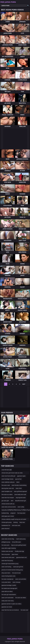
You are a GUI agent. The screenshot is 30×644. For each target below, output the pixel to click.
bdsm (18, 482)
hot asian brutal (16, 573)
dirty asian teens (6, 573)
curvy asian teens (6, 582)
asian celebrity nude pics (8, 482)
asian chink (19, 488)
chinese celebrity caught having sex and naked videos (14, 520)
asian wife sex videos (7, 591)
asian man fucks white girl (8, 476)
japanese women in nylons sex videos (11, 604)
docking (16, 522)
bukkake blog (5, 513)
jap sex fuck (18, 479)
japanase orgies (21, 476)
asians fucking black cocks (8, 576)
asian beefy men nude (20, 494)
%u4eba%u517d (6, 525)
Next (24, 384)
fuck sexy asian (21, 513)
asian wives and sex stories (9, 507)
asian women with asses (8, 557)
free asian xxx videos (7, 494)
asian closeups (16, 582)
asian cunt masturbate (8, 598)
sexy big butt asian (21, 498)
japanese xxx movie (7, 607)
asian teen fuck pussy (7, 561)
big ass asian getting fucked (19, 545)
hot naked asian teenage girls (9, 588)
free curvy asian (6, 554)
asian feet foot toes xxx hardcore (10, 610)
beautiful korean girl (21, 501)
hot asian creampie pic (8, 579)
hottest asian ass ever (7, 551)
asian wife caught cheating (9, 548)
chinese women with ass (8, 504)
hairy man (22, 522)
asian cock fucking (6, 567)
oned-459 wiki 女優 (7, 470)
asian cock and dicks (21, 579)
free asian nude (6, 485)
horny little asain (16, 542)
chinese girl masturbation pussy (10, 564)
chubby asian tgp (19, 551)
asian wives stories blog (8, 539)
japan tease (15, 554)
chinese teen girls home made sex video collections (12, 473)
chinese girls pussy (7, 522)
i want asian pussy (21, 539)
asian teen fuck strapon (8, 498)
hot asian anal (24, 610)
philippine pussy (6, 542)
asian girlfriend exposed (20, 491)
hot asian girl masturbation (9, 595)
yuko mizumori (6, 528)
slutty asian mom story (8, 601)
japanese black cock (21, 557)
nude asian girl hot (18, 567)
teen (12, 501)
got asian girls (5, 501)
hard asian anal (16, 525)
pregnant (13, 513)
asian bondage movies (7, 479)
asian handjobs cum (7, 491)
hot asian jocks (5, 545)
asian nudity (21, 507)
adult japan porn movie (8, 516)
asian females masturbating (19, 485)
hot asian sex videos (21, 598)
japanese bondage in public (9, 585)
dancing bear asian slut (8, 488)
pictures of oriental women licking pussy (12, 570)
